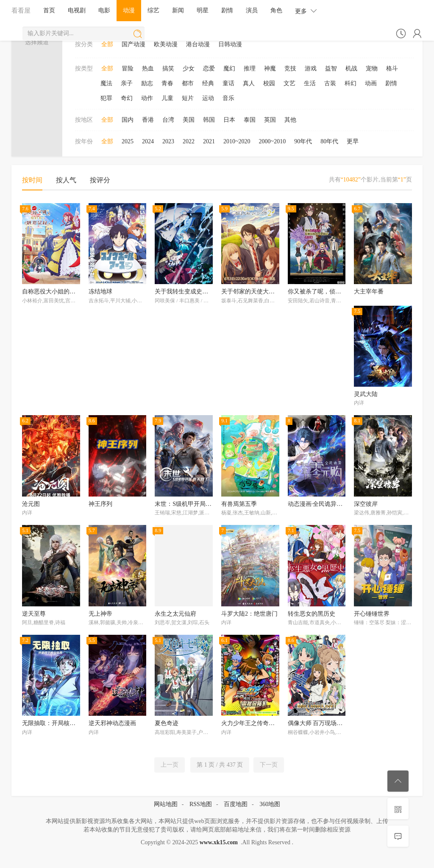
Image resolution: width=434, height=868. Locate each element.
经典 (208, 83)
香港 (148, 120)
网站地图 (166, 804)
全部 (107, 44)
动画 (371, 83)
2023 (168, 141)
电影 (104, 10)
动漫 (129, 10)
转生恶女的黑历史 (312, 614)
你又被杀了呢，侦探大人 (320, 292)
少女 (189, 68)
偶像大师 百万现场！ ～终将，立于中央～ (343, 723)
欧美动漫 (166, 44)
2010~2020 (237, 141)
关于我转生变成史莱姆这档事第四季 (202, 292)
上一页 (170, 765)
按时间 (32, 180)
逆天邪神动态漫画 (112, 723)
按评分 (100, 180)
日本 (229, 120)
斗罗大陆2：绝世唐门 (249, 614)
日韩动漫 (230, 44)
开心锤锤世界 (372, 614)
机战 (351, 68)
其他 (290, 120)
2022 (189, 141)
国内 (128, 120)
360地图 (270, 804)
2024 (148, 141)
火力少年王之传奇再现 (251, 723)
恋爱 (209, 68)
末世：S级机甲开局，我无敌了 (195, 504)
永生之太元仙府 (175, 614)
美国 (189, 120)
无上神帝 (100, 614)
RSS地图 (201, 804)
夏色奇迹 (167, 723)
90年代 (303, 141)
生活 (310, 83)
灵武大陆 (366, 394)
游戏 (311, 68)
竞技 (290, 68)
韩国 (209, 120)
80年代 (329, 141)
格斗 (392, 68)
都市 (188, 83)
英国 (270, 120)
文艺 (289, 83)
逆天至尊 (34, 614)
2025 (128, 141)
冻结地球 (100, 292)
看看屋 (21, 10)
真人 (249, 83)
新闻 (178, 10)
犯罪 (106, 98)
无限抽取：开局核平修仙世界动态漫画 (72, 723)
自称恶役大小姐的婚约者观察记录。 (70, 292)
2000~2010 (273, 141)
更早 (353, 141)
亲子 (127, 83)
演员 (252, 10)
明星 (203, 10)
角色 (276, 10)
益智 (331, 68)
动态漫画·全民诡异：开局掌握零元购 (336, 504)
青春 (167, 83)
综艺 (153, 10)
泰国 (250, 120)
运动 (208, 98)
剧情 (227, 10)
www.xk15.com (219, 842)
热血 (148, 68)
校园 (269, 83)
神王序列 (100, 504)
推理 (250, 68)
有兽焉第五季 (239, 504)
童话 (228, 83)
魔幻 (229, 68)
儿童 (167, 98)
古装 (330, 83)
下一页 (269, 765)
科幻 (351, 83)
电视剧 (77, 10)
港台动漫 (198, 44)
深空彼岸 (366, 504)
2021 (209, 141)
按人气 (66, 180)
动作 (147, 98)
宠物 (372, 68)
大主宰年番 (369, 292)
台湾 (168, 120)
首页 (49, 10)
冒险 (128, 68)
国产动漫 (134, 44)
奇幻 (127, 98)
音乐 (228, 98)
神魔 (270, 68)
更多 (306, 11)
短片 (188, 98)
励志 (147, 83)
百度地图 (236, 804)
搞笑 (168, 68)
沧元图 (31, 504)
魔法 (106, 83)
